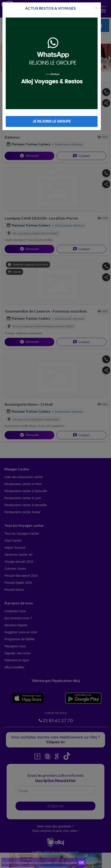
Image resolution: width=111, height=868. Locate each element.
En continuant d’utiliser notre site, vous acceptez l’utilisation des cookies (40, 863)
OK (82, 863)
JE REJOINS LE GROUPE (52, 121)
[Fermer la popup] (96, 8)
